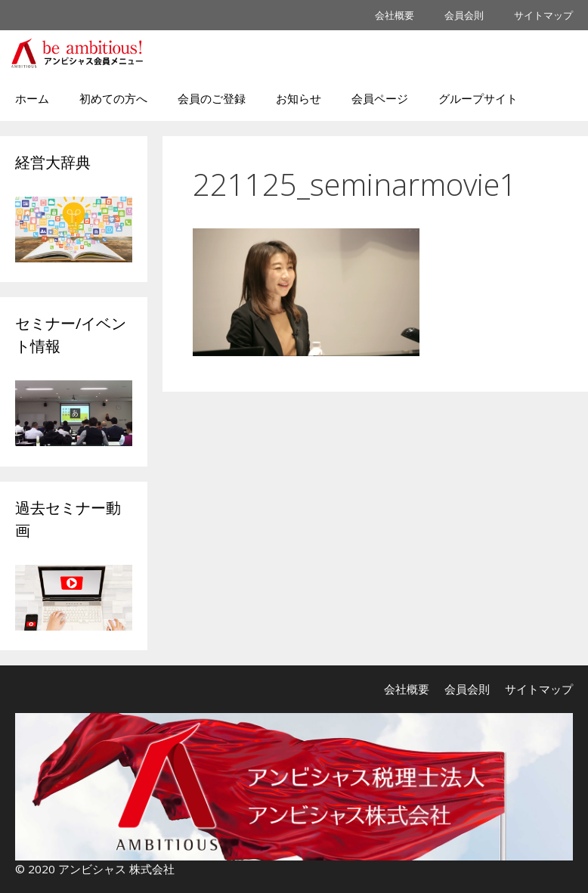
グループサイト (478, 98)
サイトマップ (543, 15)
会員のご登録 (212, 98)
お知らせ (299, 98)
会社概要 (395, 15)
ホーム (32, 98)
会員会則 (464, 15)
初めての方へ (113, 98)
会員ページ (380, 98)
